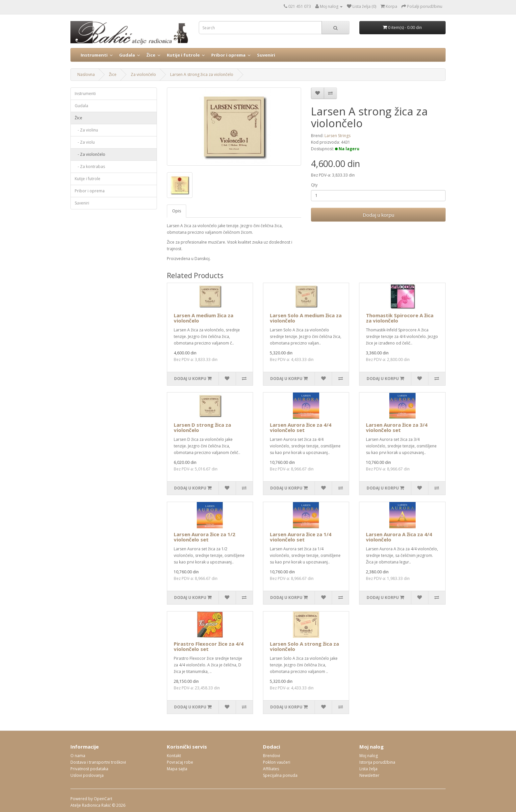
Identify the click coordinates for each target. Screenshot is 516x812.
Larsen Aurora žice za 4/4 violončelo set (301, 428)
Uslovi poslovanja (87, 775)
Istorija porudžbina (377, 762)
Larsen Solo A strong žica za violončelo (304, 646)
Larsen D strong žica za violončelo (202, 428)
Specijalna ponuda (280, 775)
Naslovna (86, 74)
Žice (151, 55)
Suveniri (266, 55)
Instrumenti (94, 55)
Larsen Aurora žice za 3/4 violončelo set (397, 428)
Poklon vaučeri (277, 762)
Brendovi (271, 756)
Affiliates (271, 769)
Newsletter (369, 775)
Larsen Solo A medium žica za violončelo (306, 318)
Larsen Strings (337, 136)
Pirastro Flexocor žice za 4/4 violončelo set (209, 646)
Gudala (127, 55)
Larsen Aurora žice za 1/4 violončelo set (301, 537)
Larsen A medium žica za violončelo (204, 318)
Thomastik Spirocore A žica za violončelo (400, 318)
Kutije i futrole (183, 55)
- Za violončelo (90, 154)
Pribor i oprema (228, 55)
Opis (177, 211)
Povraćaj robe (180, 762)
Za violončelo (143, 74)
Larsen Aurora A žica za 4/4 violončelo (399, 537)
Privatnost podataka (89, 769)
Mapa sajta (177, 769)
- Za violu (85, 142)
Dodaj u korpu (378, 215)
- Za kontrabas (90, 167)
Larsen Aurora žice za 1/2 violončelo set (205, 537)
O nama (78, 756)
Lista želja (368, 769)
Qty (314, 185)
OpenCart (103, 799)
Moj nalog (369, 756)
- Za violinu (86, 130)
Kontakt (174, 756)
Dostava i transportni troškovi (98, 762)
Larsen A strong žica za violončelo (202, 74)
